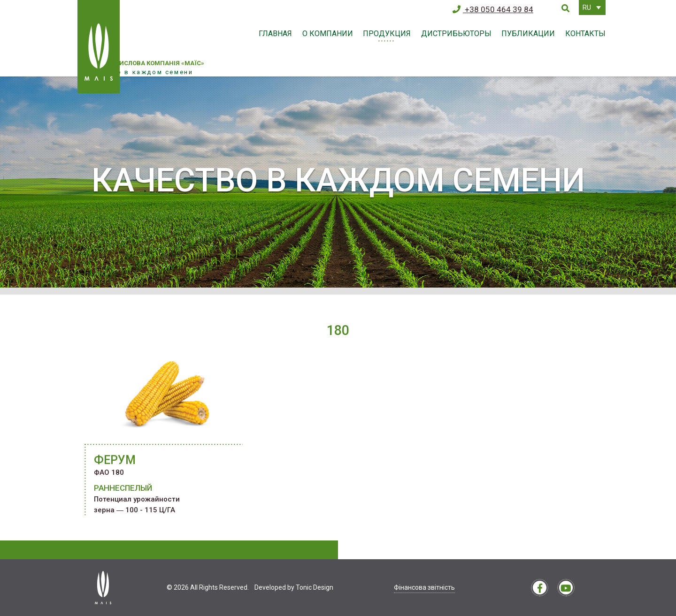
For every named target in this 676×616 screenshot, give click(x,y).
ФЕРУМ (115, 460)
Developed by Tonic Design (294, 587)
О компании (328, 34)
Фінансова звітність (424, 587)
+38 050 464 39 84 (493, 9)
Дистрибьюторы (456, 34)
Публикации (528, 34)
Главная (275, 34)
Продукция (387, 34)
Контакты (585, 34)
